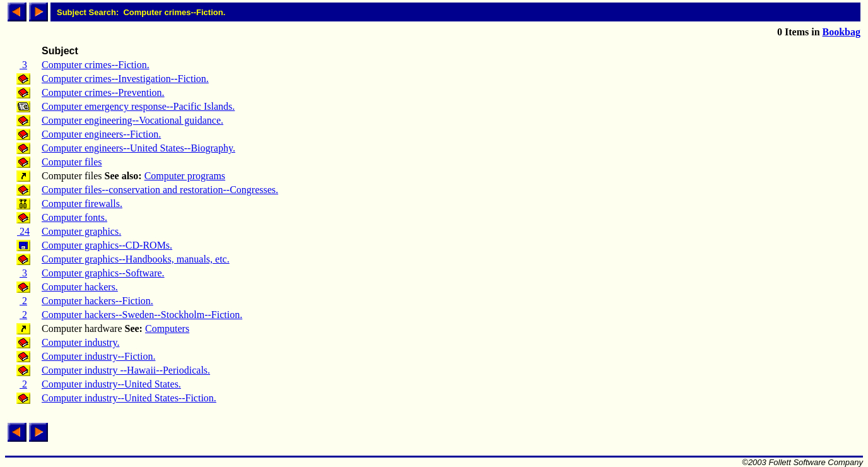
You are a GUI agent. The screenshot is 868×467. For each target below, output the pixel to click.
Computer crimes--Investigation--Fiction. (125, 79)
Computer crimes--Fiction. (96, 65)
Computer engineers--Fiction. (101, 134)
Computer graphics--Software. (103, 273)
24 (23, 231)
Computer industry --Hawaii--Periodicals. (126, 370)
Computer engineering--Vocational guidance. (132, 120)
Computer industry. (80, 342)
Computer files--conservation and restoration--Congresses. (160, 190)
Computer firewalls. (82, 204)
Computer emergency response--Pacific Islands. (138, 106)
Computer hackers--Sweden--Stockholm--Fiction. (142, 315)
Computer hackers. (80, 287)
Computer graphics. (81, 231)
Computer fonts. (74, 217)
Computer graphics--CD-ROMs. (107, 245)
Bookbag (842, 32)
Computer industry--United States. (111, 384)
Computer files (72, 162)
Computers (167, 328)
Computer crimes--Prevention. (103, 92)
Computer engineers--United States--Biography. (138, 148)
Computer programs (185, 176)
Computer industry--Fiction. (98, 356)
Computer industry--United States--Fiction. (129, 398)
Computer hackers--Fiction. (97, 301)
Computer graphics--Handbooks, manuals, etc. (136, 259)
